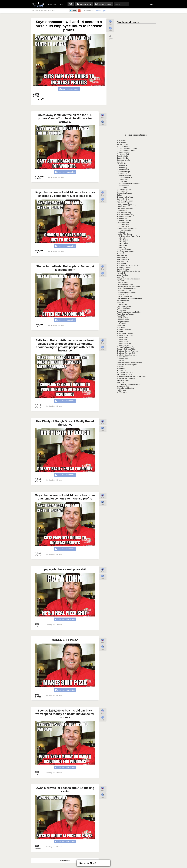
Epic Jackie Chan (123, 199)
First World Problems (125, 209)
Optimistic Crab (123, 294)
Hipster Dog (121, 242)
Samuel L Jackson (124, 330)
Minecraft (120, 281)
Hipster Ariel (121, 238)
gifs (105, 11)
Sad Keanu (121, 326)
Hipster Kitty (121, 248)
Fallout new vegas (124, 203)
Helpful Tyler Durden (125, 234)
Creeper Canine (123, 185)
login (152, 4)
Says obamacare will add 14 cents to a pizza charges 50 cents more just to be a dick (65, 194)
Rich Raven (121, 324)
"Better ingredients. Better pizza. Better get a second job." (65, 268)
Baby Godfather (123, 156)
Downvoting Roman (124, 193)
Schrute (120, 332)
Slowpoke (121, 361)
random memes (71, 4)
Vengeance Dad (123, 386)
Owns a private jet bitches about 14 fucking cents (65, 790)
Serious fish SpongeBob (126, 347)
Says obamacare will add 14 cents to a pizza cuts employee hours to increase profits (65, 497)
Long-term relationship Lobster (128, 279)
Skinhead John (122, 359)
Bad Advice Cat (123, 158)
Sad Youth (121, 328)
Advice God (121, 142)
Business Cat (122, 166)
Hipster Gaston (123, 244)
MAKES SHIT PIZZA (65, 640)
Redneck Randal (123, 320)
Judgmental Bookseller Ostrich (128, 271)
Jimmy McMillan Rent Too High (128, 265)
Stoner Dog (121, 369)
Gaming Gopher (123, 222)
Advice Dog (121, 140)
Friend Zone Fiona (124, 216)
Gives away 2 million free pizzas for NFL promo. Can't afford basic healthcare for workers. (65, 118)
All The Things (122, 144)
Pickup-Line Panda (124, 308)
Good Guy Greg (123, 226)
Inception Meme (123, 259)
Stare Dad (121, 367)
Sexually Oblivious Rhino (126, 349)
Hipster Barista (122, 240)
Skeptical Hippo (123, 357)
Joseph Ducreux (123, 269)
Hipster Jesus (122, 246)
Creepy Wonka (122, 187)
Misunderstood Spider (125, 285)
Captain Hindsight (124, 172)
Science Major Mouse (125, 333)
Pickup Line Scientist (125, 306)
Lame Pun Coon (123, 275)
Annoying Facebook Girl (126, 150)
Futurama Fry (122, 218)
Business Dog (122, 168)
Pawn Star (121, 302)
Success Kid (122, 371)
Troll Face (121, 382)
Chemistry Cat (122, 174)
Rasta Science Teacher (126, 314)
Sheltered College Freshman (128, 351)
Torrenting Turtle (123, 380)
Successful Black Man (125, 372)
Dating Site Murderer (125, 189)
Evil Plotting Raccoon (125, 201)
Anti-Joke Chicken (124, 152)
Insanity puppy (122, 261)
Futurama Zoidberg (124, 220)
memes (99, 11)
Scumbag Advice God (125, 335)
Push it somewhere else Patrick (129, 312)
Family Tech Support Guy (126, 205)
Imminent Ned (122, 257)
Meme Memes (122, 283)
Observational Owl (124, 291)
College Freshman (124, 176)
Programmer (122, 310)
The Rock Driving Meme (126, 378)
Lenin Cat (121, 277)
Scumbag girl (122, 339)
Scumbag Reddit (123, 341)
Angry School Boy (124, 146)
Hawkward (121, 232)
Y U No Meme (122, 392)
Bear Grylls (121, 162)
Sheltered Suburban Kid (126, 353)
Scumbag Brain (123, 337)
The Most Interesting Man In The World (131, 376)
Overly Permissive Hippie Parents (129, 298)
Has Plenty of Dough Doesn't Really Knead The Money (65, 423)
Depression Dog (123, 191)
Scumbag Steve (123, 345)
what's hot (52, 4)
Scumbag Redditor (124, 343)
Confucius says (123, 179)
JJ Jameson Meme (124, 267)
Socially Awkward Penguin (127, 365)
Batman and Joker (124, 160)
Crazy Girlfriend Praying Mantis (129, 183)
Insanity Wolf (122, 263)
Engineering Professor (125, 197)
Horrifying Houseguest (125, 252)
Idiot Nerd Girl (122, 255)
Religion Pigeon (123, 322)
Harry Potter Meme (124, 250)
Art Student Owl (123, 154)
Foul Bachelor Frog (124, 213)
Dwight (119, 195)
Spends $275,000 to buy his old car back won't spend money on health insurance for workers (65, 714)
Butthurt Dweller (123, 170)
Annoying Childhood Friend (127, 148)
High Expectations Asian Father (129, 236)
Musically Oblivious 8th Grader (128, 287)
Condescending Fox (124, 177)
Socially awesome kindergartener (129, 363)
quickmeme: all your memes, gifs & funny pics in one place (38, 4)
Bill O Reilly (121, 164)
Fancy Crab (121, 207)
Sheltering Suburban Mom (127, 355)
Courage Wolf (122, 181)
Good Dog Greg (123, 224)
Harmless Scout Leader (126, 230)
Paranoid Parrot (123, 300)
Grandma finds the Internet (127, 228)
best (61, 4)
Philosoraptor (122, 304)
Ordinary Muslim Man (125, 296)
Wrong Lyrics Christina (125, 388)
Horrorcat (120, 254)
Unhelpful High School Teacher (128, 384)
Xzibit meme (122, 390)
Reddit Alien (121, 316)
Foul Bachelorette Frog (125, 215)
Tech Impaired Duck (124, 374)
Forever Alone (122, 211)
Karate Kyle (121, 273)
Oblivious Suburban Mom (126, 289)
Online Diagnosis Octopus (127, 293)
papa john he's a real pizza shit (65, 569)
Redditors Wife (122, 318)
